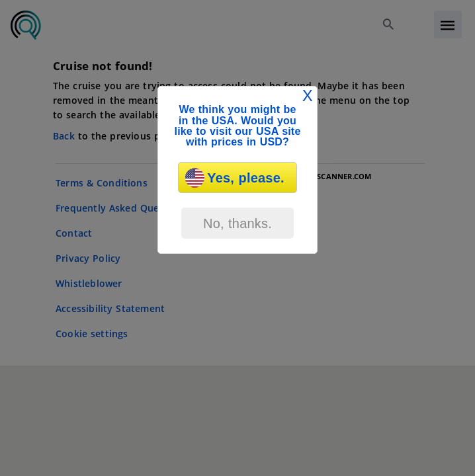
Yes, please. (235, 178)
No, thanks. (237, 223)
